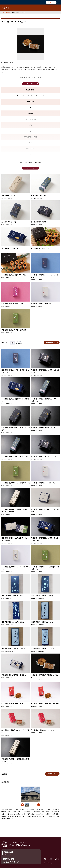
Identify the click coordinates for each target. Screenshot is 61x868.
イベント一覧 (57, 859)
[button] (22, 805)
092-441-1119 (12, 862)
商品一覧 (45, 859)
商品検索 (8, 12)
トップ (3, 12)
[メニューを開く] (59, 2)
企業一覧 (51, 859)
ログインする (31, 84)
